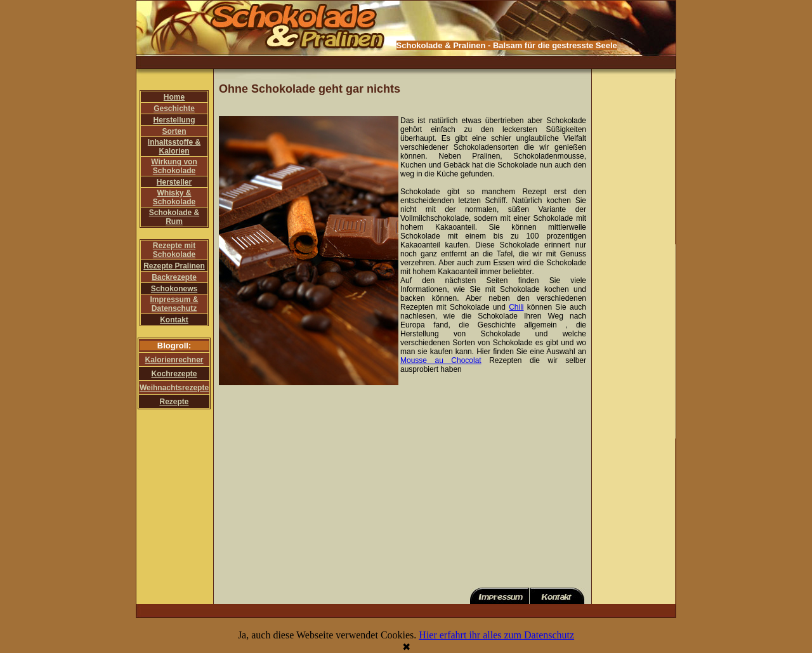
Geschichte (174, 109)
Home (174, 97)
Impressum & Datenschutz (174, 304)
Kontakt (174, 320)
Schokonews (174, 289)
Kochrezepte (174, 374)
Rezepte (174, 402)
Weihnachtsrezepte (174, 388)
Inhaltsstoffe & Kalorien (174, 147)
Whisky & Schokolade (174, 197)
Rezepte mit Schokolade (174, 250)
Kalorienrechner (174, 360)
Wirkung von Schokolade (174, 166)
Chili (516, 307)
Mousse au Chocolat (441, 360)
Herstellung (174, 120)
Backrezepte (174, 277)
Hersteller (174, 182)
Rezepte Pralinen (174, 266)
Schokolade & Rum (174, 217)
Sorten (174, 131)
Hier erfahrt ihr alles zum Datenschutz (496, 635)
